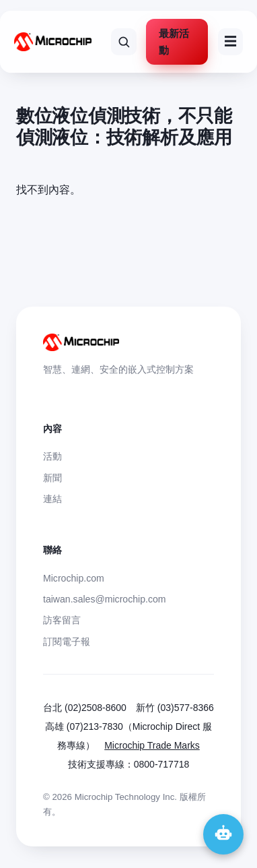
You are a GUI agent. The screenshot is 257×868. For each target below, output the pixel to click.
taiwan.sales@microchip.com (105, 599)
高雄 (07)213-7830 (84, 726)
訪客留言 (62, 620)
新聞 (52, 478)
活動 (52, 456)
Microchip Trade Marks (152, 745)
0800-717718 (162, 764)
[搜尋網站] (124, 42)
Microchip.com (74, 578)
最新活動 (174, 42)
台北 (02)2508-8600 (85, 708)
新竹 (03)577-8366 (175, 708)
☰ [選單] (230, 41)
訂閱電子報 (67, 642)
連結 (52, 499)
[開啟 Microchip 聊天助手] (223, 834)
